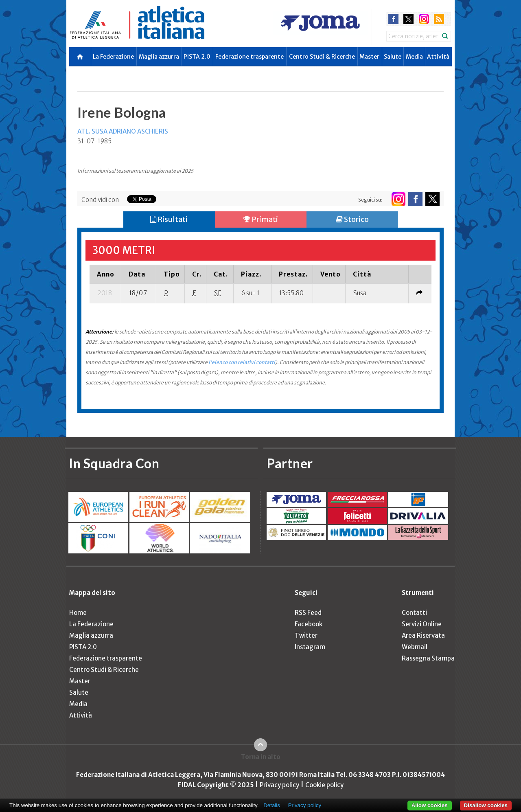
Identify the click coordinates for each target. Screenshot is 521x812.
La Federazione (113, 57)
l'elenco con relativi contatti (242, 362)
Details (272, 805)
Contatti (414, 613)
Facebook (309, 624)
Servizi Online (422, 624)
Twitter (306, 635)
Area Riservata (423, 635)
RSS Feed (308, 613)
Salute (393, 57)
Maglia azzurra (159, 57)
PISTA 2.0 (197, 57)
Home (78, 613)
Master (369, 57)
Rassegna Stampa (428, 658)
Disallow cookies (486, 805)
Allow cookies (430, 805)
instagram (424, 19)
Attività (438, 57)
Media (414, 57)
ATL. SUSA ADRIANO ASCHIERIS (123, 131)
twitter (408, 19)
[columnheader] (105, 274)
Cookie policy (324, 785)
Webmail (415, 647)
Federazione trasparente (250, 57)
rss (439, 19)
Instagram (310, 647)
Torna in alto (261, 757)
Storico (352, 219)
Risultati (169, 219)
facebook (393, 19)
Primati (261, 219)
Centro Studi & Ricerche (322, 57)
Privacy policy (279, 785)
